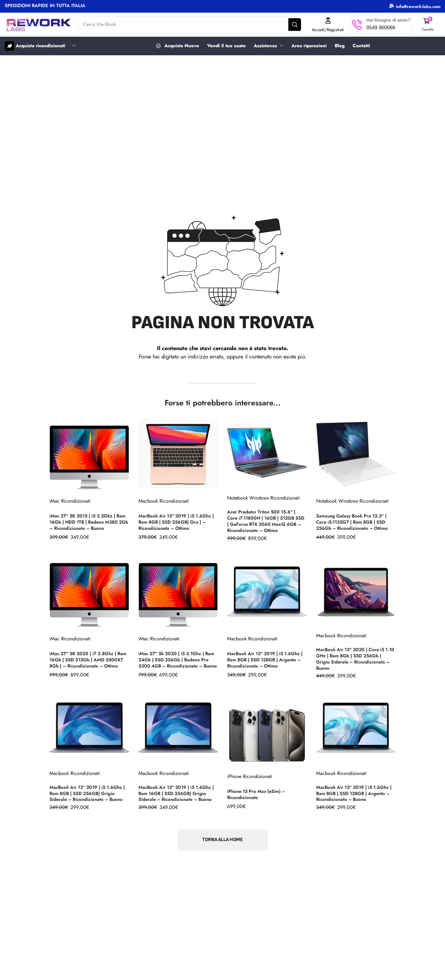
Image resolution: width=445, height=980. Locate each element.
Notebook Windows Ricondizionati (263, 499)
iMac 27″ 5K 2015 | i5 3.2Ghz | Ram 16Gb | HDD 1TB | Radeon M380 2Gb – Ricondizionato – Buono (86, 521)
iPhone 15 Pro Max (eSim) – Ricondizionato (259, 793)
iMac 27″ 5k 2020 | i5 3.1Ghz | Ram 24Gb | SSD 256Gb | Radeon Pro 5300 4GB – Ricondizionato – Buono (178, 658)
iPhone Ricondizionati (250, 775)
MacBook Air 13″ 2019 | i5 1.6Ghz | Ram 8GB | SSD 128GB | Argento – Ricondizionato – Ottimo (267, 659)
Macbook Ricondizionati (164, 502)
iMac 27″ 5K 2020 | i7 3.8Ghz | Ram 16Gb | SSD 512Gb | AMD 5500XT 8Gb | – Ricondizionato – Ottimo (88, 658)
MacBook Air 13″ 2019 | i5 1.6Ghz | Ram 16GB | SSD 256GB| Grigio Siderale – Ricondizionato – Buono (178, 792)
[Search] (300, 25)
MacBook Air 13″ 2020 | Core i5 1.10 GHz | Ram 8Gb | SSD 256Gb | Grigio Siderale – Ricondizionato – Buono (356, 658)
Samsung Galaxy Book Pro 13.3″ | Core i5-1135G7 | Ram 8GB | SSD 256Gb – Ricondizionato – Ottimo (355, 523)
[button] (429, 25)
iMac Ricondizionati (70, 499)
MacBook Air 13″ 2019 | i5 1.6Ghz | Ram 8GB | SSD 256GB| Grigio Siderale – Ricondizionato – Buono (89, 792)
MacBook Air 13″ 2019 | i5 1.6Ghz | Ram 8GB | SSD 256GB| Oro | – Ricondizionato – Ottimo (178, 523)
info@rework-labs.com (418, 6)
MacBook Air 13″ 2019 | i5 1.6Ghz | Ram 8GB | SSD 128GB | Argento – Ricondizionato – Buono (356, 792)
